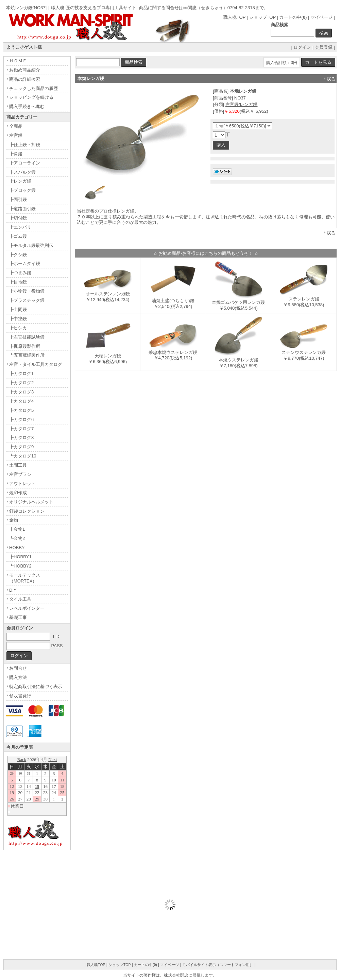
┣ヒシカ (18, 328)
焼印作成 (18, 493)
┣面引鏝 (18, 199)
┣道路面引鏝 (22, 209)
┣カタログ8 (21, 438)
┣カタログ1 (21, 374)
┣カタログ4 (21, 401)
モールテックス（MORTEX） (25, 578)
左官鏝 (16, 135)
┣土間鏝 (18, 309)
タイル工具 (20, 599)
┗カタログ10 (23, 456)
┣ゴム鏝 (18, 236)
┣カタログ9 (21, 447)
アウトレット (22, 484)
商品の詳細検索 (25, 79)
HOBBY (17, 548)
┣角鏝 (16, 154)
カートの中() (293, 17)
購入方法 (18, 677)
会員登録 (324, 47)
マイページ (321, 17)
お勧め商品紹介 (25, 70)
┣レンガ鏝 (20, 181)
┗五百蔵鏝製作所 (27, 355)
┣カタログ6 (21, 419)
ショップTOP (262, 17)
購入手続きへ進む (27, 106)
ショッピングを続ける (31, 97)
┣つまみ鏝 (20, 273)
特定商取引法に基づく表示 (36, 687)
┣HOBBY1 (20, 557)
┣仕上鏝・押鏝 (25, 145)
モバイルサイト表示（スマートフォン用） (218, 965)
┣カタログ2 (21, 383)
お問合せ (18, 668)
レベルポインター (27, 608)
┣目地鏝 (18, 282)
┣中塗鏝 (18, 319)
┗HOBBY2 (20, 566)
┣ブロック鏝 (22, 190)
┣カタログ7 (21, 429)
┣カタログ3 (21, 392)
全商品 (16, 126)
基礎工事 (18, 617)
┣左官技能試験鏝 (27, 337)
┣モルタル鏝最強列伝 (31, 245)
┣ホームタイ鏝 (25, 263)
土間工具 (18, 465)
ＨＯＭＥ (18, 61)
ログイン (302, 47)
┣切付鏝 (18, 218)
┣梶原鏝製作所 (25, 346)
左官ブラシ (20, 474)
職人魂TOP (234, 17)
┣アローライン (25, 163)
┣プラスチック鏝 (27, 300)
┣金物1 (17, 529)
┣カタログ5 (21, 410)
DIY (13, 590)
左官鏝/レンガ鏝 (242, 104)
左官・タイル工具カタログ (36, 364)
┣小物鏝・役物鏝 (27, 291)
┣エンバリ (20, 227)
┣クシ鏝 (18, 255)
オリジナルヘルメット (31, 502)
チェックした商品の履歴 (33, 88)
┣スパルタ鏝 (22, 172)
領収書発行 (20, 696)
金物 (14, 520)
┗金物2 (17, 538)
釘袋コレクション (27, 511)
